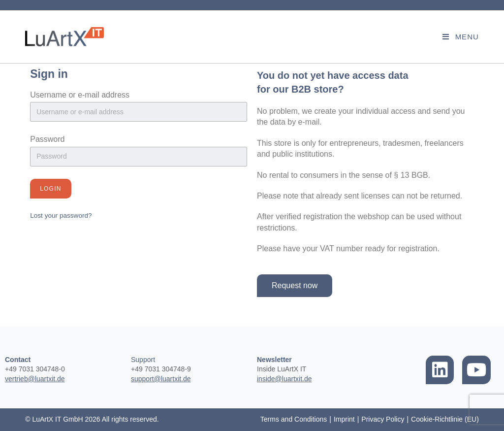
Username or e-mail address (80, 95)
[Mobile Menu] (460, 37)
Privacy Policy (383, 419)
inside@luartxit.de (284, 379)
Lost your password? (61, 215)
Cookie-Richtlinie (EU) (445, 419)
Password (47, 139)
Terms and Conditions (294, 419)
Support (143, 360)
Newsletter (274, 360)
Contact (18, 360)
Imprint (344, 419)
